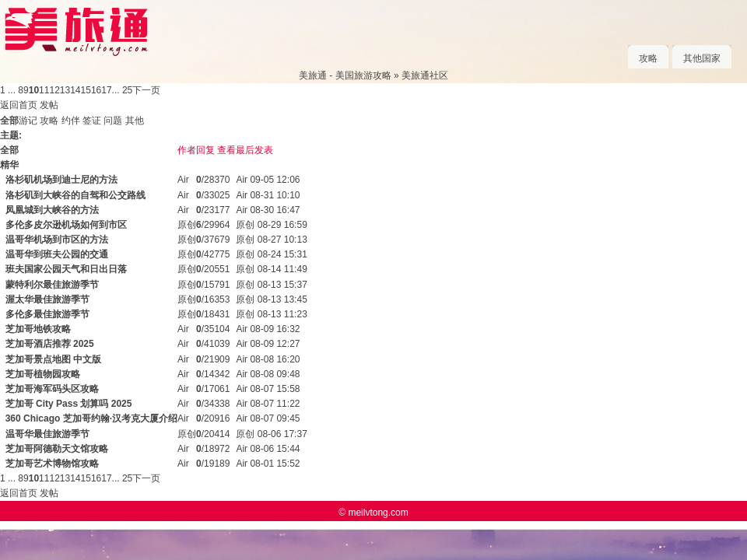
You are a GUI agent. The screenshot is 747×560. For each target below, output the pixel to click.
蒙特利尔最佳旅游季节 (52, 285)
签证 (92, 121)
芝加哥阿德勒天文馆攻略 (57, 449)
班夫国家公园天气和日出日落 (66, 269)
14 (75, 90)
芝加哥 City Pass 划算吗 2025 (69, 404)
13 (65, 90)
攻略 (648, 58)
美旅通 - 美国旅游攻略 (345, 75)
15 (86, 90)
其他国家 (702, 58)
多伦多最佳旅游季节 (47, 314)
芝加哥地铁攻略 (38, 329)
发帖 (49, 105)
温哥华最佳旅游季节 (47, 434)
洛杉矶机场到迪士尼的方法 (61, 180)
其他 (135, 121)
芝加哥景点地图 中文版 (53, 359)
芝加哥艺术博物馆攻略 (52, 464)
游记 (28, 121)
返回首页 (19, 105)
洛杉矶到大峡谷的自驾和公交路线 (75, 195)
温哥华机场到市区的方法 (57, 240)
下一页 (146, 90)
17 (106, 90)
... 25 (123, 90)
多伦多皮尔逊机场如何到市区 (66, 225)
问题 (113, 121)
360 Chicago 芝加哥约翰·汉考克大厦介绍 (91, 418)
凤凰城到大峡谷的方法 (52, 210)
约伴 (71, 121)
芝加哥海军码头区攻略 (52, 389)
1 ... (8, 90)
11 (44, 90)
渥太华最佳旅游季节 (47, 299)
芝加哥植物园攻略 (43, 374)
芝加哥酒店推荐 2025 (50, 344)
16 (96, 90)
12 (54, 90)
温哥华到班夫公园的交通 (57, 254)
